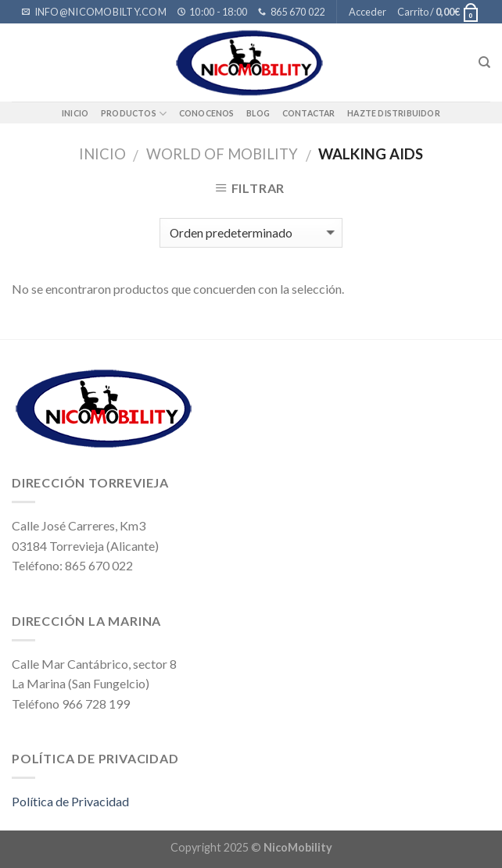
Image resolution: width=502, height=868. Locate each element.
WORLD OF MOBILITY (222, 154)
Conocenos (207, 113)
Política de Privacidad (70, 801)
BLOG (258, 113)
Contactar (309, 113)
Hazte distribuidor (394, 113)
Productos (134, 114)
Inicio (75, 113)
